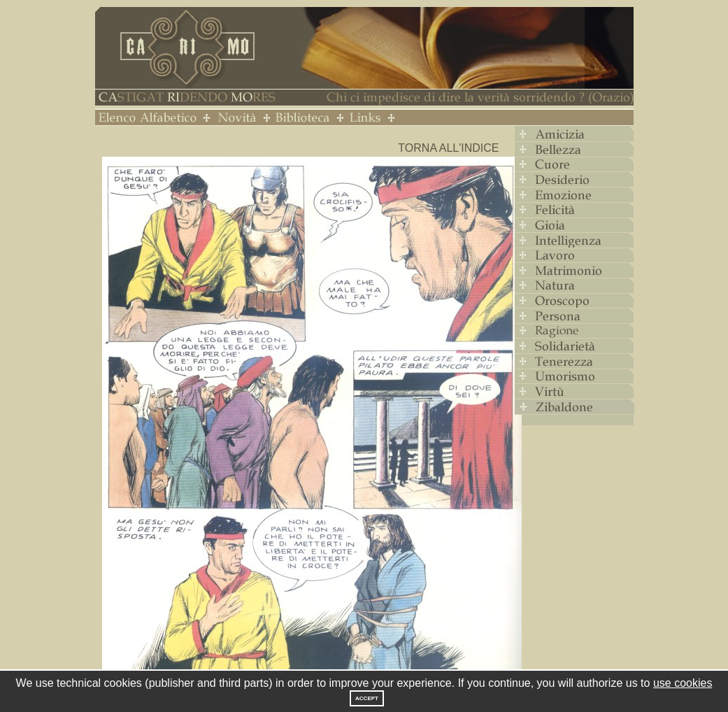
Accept (367, 698)
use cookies (683, 683)
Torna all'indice (448, 148)
